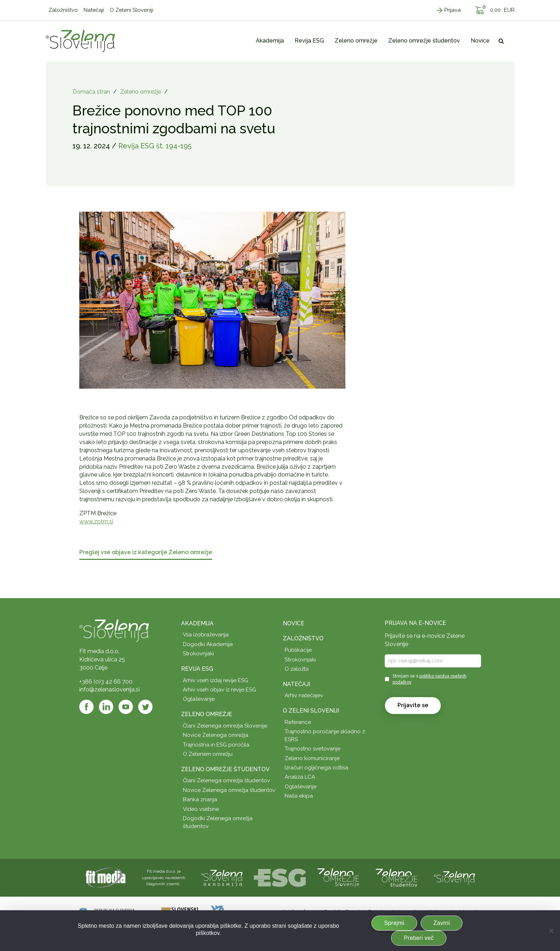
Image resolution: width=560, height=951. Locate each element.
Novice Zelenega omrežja (216, 735)
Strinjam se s (429, 679)
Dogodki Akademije (208, 644)
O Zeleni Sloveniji (311, 711)
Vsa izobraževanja (206, 635)
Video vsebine (201, 809)
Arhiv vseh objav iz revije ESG (219, 690)
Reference (298, 722)
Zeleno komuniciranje (312, 758)
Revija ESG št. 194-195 (155, 146)
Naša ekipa (299, 796)
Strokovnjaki (198, 654)
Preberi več (419, 938)
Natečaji (296, 684)
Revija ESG (197, 669)
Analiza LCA (300, 777)
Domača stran (91, 92)
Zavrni (442, 923)
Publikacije (298, 650)
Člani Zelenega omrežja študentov (226, 780)
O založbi (297, 669)
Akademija (197, 623)
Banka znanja (200, 799)
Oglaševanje (199, 699)
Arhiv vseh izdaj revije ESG (216, 680)
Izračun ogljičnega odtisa (316, 768)
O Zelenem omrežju (208, 754)
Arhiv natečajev (304, 695)
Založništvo (303, 638)
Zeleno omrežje (141, 92)
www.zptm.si (96, 521)
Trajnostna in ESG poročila (216, 745)
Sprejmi (394, 923)
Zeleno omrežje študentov (225, 769)
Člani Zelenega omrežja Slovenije (225, 726)
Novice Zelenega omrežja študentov (229, 790)
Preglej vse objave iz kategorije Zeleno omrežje (146, 553)
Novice (294, 623)
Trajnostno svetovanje (312, 749)
